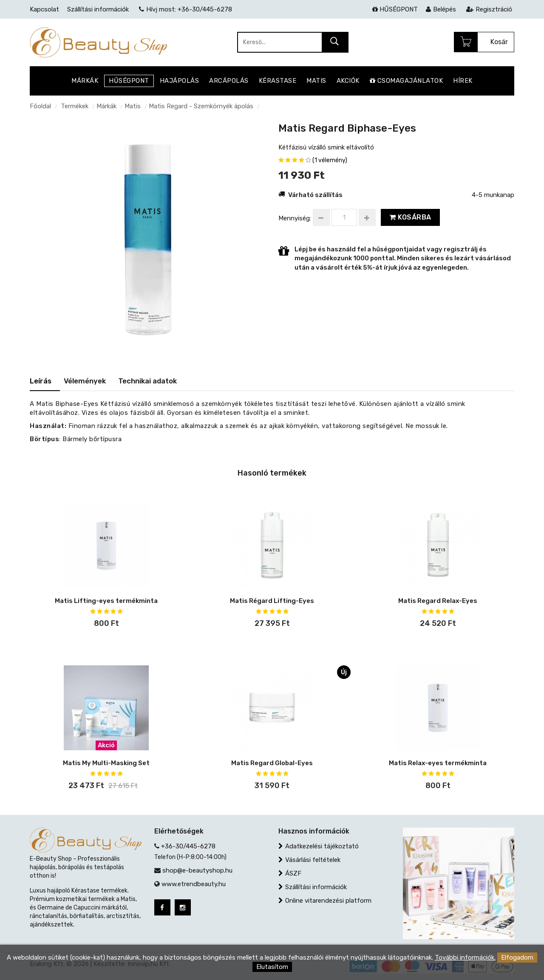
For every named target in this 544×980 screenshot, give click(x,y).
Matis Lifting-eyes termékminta (106, 601)
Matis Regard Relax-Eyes (438, 601)
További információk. (465, 957)
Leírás (41, 381)
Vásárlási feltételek (313, 860)
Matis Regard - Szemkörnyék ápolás (201, 106)
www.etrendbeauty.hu (194, 884)
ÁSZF (293, 873)
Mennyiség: (295, 218)
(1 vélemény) (330, 160)
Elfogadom (517, 957)
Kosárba (410, 217)
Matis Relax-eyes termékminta (438, 763)
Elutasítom (272, 967)
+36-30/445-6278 (188, 846)
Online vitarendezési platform (328, 901)
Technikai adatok (147, 381)
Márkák (106, 106)
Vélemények (85, 381)
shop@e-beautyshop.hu (197, 870)
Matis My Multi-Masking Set (106, 763)
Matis (133, 106)
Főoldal (40, 106)
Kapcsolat (44, 9)
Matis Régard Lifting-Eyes (272, 601)
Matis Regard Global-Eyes (272, 763)
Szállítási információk (316, 887)
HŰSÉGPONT (395, 9)
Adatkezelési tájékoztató (322, 846)
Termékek (75, 106)
